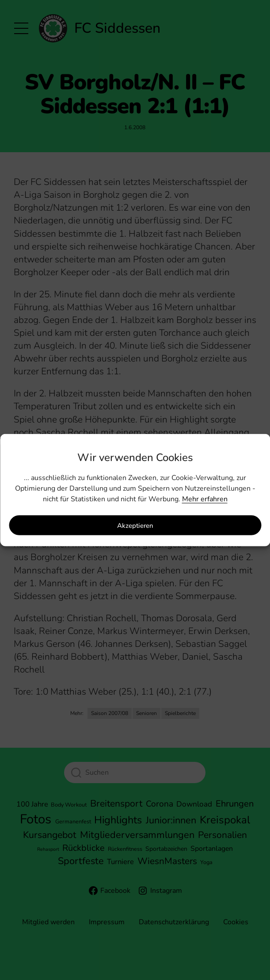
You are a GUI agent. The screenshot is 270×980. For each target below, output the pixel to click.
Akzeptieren (135, 525)
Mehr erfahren (205, 499)
